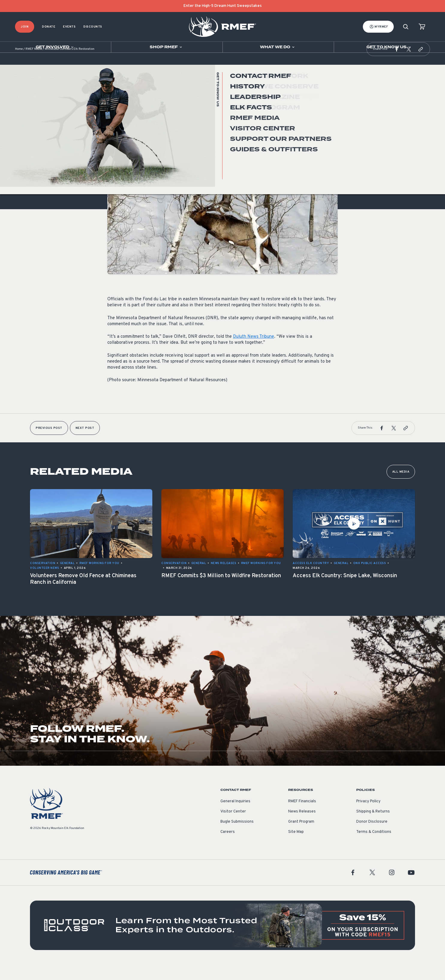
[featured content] (222, 940)
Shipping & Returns (373, 827)
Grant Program (301, 837)
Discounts (93, 27)
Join (25, 27)
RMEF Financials (302, 816)
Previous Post (49, 443)
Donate (49, 27)
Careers (228, 847)
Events (69, 27)
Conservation (120, 142)
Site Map (296, 847)
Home (19, 64)
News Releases (302, 827)
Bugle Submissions (237, 837)
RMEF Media (34, 64)
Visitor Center (233, 827)
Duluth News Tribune (254, 352)
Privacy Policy (368, 816)
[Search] (406, 27)
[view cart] (422, 27)
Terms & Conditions (374, 847)
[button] (397, 64)
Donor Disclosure (372, 837)
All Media (401, 487)
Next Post (85, 443)
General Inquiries (235, 816)
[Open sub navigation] (55, 47)
